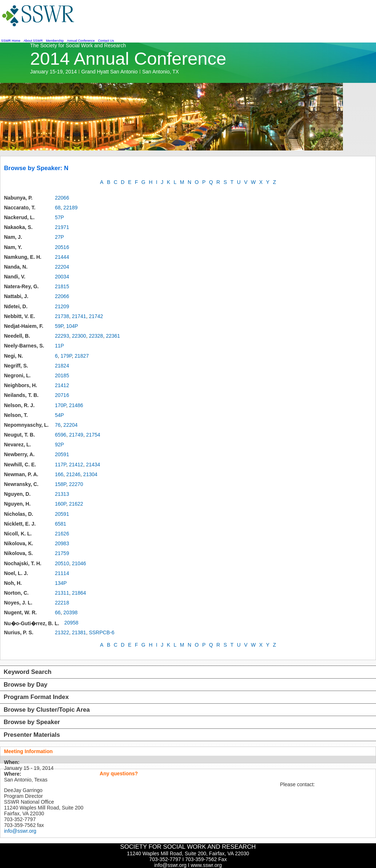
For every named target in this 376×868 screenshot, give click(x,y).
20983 (62, 543)
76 (58, 425)
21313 (62, 494)
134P (61, 583)
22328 (96, 336)
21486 (76, 405)
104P (72, 326)
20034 (62, 277)
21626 (62, 534)
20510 (62, 563)
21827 (82, 356)
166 (59, 474)
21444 (62, 257)
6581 (61, 524)
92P (59, 445)
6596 (61, 435)
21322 (62, 632)
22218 (62, 603)
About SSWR (33, 41)
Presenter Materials (32, 735)
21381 (79, 632)
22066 (62, 198)
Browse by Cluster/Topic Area (47, 710)
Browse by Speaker (32, 722)
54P (59, 415)
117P (61, 465)
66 (58, 612)
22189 (70, 208)
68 (58, 208)
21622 (76, 504)
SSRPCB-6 (101, 632)
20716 (62, 395)
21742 (96, 316)
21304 (90, 474)
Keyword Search (28, 672)
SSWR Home (11, 41)
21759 (62, 553)
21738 (62, 316)
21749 (76, 435)
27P (59, 237)
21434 (93, 465)
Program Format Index (36, 697)
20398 (70, 612)
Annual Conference (81, 41)
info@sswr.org (20, 831)
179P (66, 356)
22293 (62, 336)
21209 (62, 306)
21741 (79, 316)
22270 (76, 484)
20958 (71, 623)
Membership (55, 41)
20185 (62, 375)
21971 (62, 227)
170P (61, 405)
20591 (62, 454)
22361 (113, 336)
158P (61, 484)
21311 (62, 593)
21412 (62, 385)
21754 (93, 435)
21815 (62, 286)
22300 (79, 336)
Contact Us (106, 41)
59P (59, 326)
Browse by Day (25, 685)
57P (59, 217)
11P (59, 346)
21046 (79, 563)
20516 (62, 247)
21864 (79, 593)
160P (61, 504)
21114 (62, 573)
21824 (62, 366)
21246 (73, 474)
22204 (62, 267)
